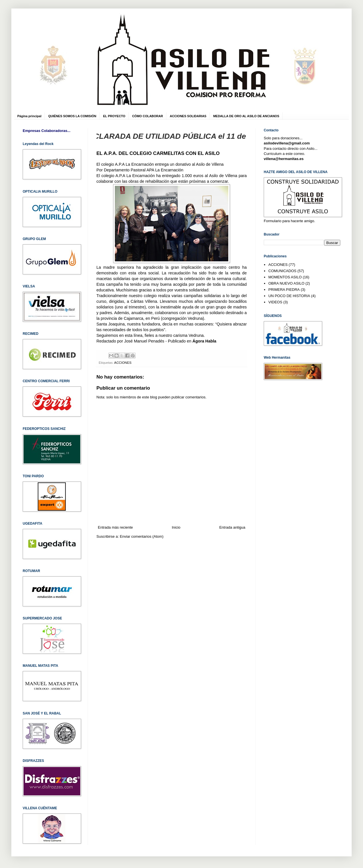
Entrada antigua (232, 527)
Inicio (176, 527)
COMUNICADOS (282, 271)
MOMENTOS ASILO (285, 277)
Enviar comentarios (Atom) (142, 536)
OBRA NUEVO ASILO (286, 283)
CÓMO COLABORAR (148, 116)
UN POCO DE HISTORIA (289, 296)
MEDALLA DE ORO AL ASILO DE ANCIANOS (246, 116)
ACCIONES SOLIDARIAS (188, 116)
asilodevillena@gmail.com (287, 143)
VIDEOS (275, 302)
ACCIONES (123, 362)
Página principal (29, 116)
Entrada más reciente (115, 527)
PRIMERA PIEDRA (284, 290)
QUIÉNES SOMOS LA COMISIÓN (72, 116)
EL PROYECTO (114, 116)
